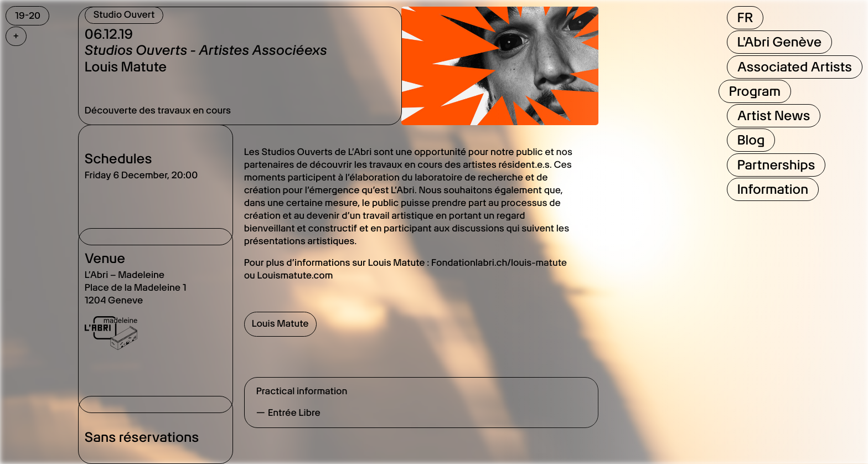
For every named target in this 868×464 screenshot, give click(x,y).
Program (755, 91)
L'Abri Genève (780, 42)
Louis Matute (280, 324)
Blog (751, 140)
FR (745, 17)
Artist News (774, 115)
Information (773, 189)
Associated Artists (795, 67)
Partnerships (776, 165)
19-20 (28, 16)
